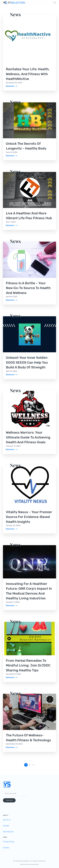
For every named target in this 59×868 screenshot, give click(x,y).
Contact (6, 826)
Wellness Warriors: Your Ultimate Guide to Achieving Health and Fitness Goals (28, 437)
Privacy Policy (9, 842)
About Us (7, 820)
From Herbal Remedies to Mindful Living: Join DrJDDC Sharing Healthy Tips (28, 665)
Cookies (6, 848)
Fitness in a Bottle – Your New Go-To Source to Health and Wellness (28, 288)
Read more (10, 86)
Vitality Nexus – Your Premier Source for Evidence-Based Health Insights (29, 517)
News (15, 14)
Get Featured (8, 832)
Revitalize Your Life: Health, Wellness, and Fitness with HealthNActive (28, 74)
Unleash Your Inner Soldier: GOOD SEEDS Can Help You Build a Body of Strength (27, 362)
